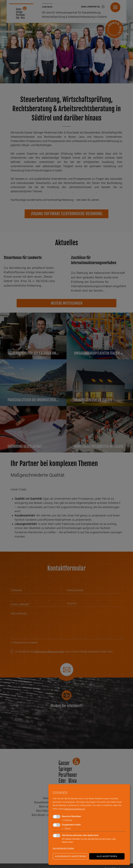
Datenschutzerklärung (75, 809)
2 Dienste (67, 820)
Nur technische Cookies (63, 848)
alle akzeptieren (107, 856)
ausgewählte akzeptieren (71, 856)
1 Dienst (66, 828)
